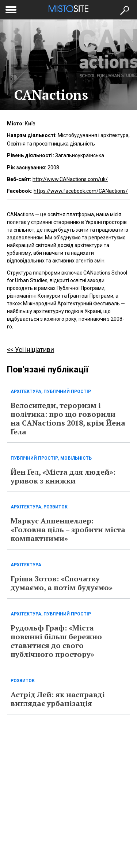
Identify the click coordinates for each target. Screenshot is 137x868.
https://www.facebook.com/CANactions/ (81, 191)
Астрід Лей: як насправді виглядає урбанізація (58, 699)
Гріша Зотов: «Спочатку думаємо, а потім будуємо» (62, 583)
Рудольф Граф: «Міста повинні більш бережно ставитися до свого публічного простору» (56, 641)
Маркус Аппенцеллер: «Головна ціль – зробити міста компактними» (68, 529)
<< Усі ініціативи (31, 350)
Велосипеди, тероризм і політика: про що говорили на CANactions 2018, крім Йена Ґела (68, 418)
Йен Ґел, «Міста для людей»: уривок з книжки (63, 476)
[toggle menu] (11, 8)
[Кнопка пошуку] (124, 10)
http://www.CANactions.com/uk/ (70, 179)
